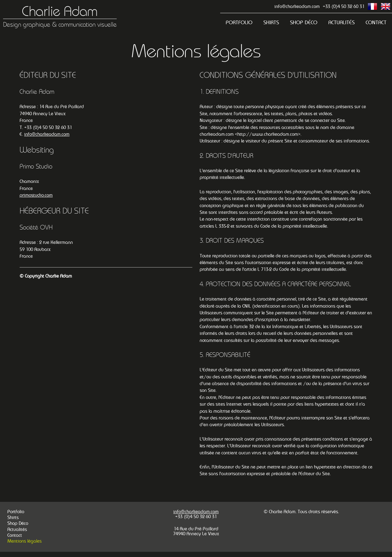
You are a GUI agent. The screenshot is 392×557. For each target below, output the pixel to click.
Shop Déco (304, 23)
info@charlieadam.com (297, 6)
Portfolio (239, 23)
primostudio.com (36, 195)
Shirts (271, 23)
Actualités (341, 23)
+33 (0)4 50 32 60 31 (344, 6)
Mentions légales (24, 541)
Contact (376, 23)
